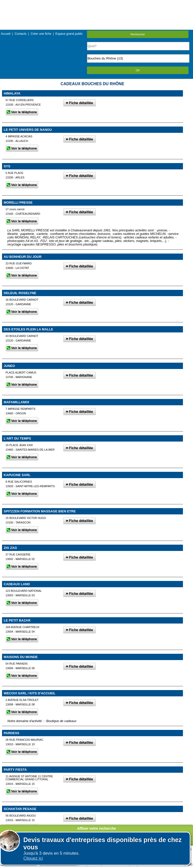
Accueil (6, 34)
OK (138, 70)
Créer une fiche (41, 34)
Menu (96, 4)
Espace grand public (69, 34)
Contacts (20, 34)
